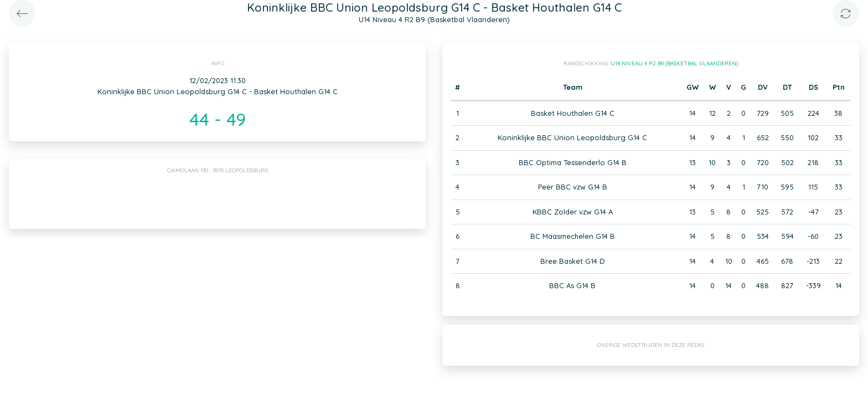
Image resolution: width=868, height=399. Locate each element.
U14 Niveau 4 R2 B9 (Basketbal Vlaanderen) (674, 63)
